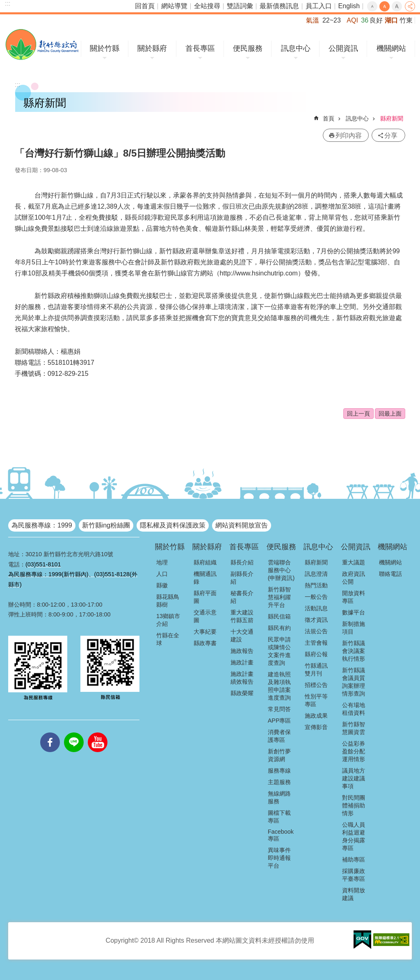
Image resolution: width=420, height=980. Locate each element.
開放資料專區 (354, 597)
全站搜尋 (207, 6)
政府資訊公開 (354, 578)
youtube (98, 732)
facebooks (50, 732)
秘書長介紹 (242, 597)
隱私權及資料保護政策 (173, 525)
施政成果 (316, 716)
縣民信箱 (279, 616)
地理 (162, 562)
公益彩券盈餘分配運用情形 (354, 751)
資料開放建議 (354, 894)
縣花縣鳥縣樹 (168, 601)
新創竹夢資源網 (279, 755)
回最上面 (390, 414)
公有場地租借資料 (354, 709)
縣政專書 (205, 643)
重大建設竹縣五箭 (242, 616)
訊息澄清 (316, 574)
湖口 (391, 20)
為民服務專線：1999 (42, 525)
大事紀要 (205, 632)
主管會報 (316, 643)
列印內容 (349, 135)
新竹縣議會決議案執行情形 (354, 651)
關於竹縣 (105, 48)
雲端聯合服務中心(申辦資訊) (281, 570)
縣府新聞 (392, 118)
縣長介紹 (242, 562)
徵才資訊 (316, 620)
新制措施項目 (354, 628)
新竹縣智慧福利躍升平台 (279, 597)
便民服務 (248, 48)
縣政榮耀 (242, 693)
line (74, 732)
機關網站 (391, 48)
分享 (410, 6)
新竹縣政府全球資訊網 (42, 44)
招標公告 (316, 685)
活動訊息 (316, 608)
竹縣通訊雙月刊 (316, 670)
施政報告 (242, 651)
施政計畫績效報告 (242, 678)
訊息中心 (296, 48)
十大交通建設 (242, 636)
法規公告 (316, 631)
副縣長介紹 (242, 578)
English (349, 6)
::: (8, 3)
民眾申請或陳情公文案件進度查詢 (279, 651)
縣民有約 (279, 628)
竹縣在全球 (168, 639)
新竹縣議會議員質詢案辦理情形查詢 (354, 682)
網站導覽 (174, 6)
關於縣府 (152, 48)
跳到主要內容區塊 (4, 4)
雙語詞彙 (240, 6)
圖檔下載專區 (279, 817)
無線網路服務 (279, 797)
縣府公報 (316, 654)
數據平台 (354, 612)
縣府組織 (205, 562)
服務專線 (279, 771)
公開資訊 (343, 48)
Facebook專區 (281, 835)
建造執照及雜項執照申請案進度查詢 (279, 686)
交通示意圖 (205, 616)
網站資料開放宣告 (242, 525)
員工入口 (319, 6)
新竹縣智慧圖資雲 (354, 728)
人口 (162, 574)
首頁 (329, 118)
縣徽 (162, 585)
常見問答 (279, 709)
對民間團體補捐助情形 (354, 805)
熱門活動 (316, 585)
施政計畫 (242, 662)
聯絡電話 (390, 574)
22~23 (332, 20)
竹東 (406, 20)
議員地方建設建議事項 (354, 778)
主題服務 (279, 782)
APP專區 (280, 721)
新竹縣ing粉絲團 (106, 525)
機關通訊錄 (205, 578)
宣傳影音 (316, 727)
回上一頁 (358, 414)
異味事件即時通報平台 (279, 858)
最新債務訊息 (279, 6)
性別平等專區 (316, 700)
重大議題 (354, 562)
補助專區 (354, 859)
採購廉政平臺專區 (354, 875)
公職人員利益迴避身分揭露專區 (354, 836)
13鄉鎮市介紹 (168, 620)
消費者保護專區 (279, 736)
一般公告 (316, 597)
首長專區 (200, 48)
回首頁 (145, 6)
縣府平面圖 (205, 597)
